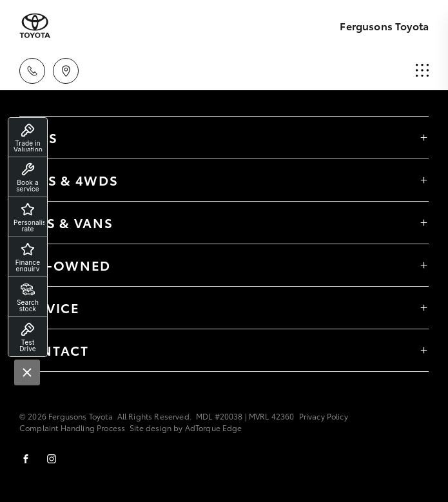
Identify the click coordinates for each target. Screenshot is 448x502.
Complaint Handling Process (72, 428)
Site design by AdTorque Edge (186, 428)
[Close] (27, 372)
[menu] (422, 71)
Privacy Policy (324, 416)
